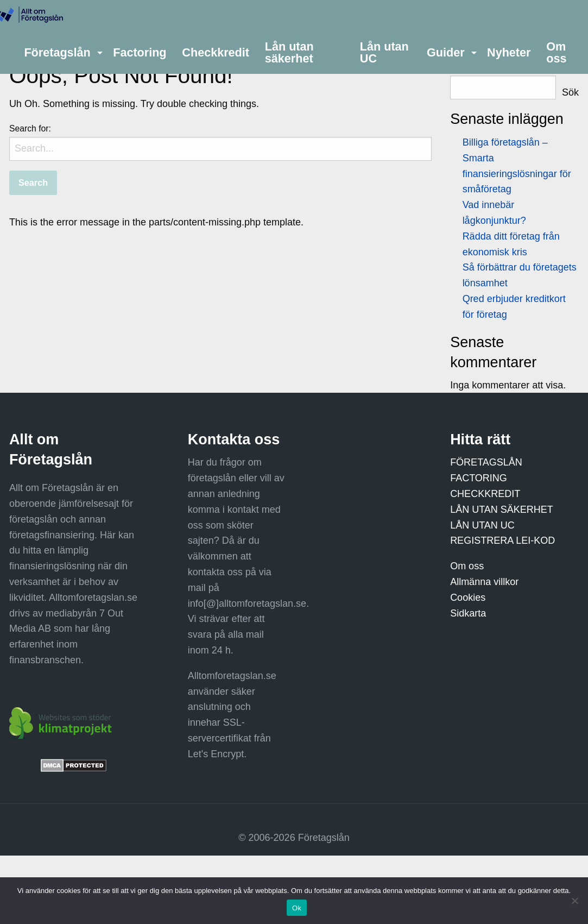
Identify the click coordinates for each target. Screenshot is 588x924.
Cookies (468, 598)
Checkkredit (216, 52)
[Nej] (574, 901)
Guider (446, 52)
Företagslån (57, 52)
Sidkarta (468, 613)
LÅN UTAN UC (482, 525)
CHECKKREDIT (485, 494)
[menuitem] (61, 52)
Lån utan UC (384, 52)
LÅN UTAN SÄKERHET (502, 510)
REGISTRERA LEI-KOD (502, 540)
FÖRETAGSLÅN (486, 462)
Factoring (140, 52)
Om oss (556, 52)
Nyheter (509, 52)
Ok (297, 908)
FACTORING (479, 478)
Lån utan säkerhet (289, 52)
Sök (570, 92)
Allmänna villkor (484, 582)
